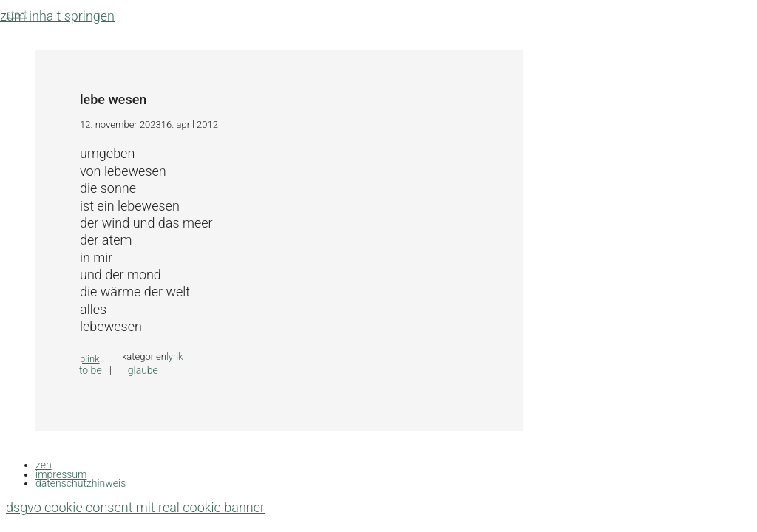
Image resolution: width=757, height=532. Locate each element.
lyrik (175, 357)
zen (44, 465)
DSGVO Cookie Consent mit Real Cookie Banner (135, 507)
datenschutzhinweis (81, 483)
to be (91, 370)
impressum (61, 474)
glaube (143, 370)
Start (17, 14)
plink (90, 359)
